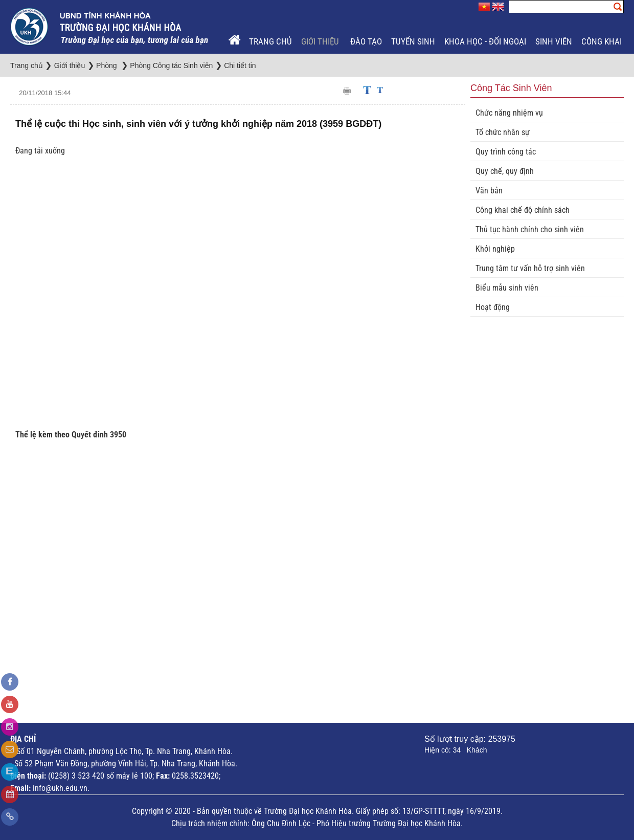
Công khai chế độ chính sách (523, 210)
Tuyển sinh (413, 41)
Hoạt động (493, 307)
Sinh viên (554, 41)
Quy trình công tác (506, 152)
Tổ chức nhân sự (503, 132)
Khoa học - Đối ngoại (485, 41)
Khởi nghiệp (495, 249)
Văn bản (489, 191)
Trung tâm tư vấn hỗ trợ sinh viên (530, 268)
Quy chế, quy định (505, 171)
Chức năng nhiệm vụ (509, 113)
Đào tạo (366, 41)
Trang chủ (270, 41)
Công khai (602, 41)
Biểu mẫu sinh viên (507, 288)
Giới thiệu (321, 41)
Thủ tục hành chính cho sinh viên (530, 229)
